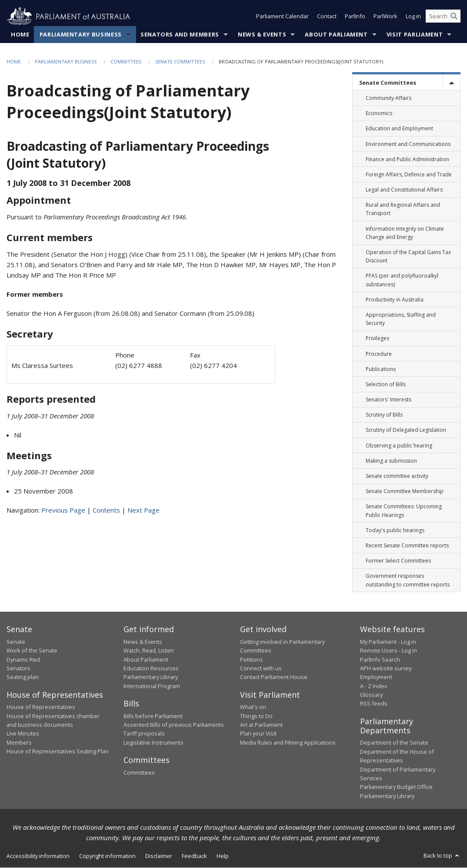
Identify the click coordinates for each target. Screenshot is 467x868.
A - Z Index (374, 686)
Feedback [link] (194, 856)
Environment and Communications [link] (408, 144)
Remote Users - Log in (389, 651)
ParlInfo (355, 17)
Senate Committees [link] (388, 83)
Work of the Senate (32, 651)
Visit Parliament (415, 34)
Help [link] (223, 856)
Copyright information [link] (107, 856)
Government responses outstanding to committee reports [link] (408, 580)
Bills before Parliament (153, 716)
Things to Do (256, 716)
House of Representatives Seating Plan (58, 752)
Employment (376, 677)
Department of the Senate (394, 743)
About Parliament (336, 34)
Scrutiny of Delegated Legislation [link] (406, 430)
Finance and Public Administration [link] (407, 159)
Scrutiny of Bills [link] (384, 415)
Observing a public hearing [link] (399, 446)
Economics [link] (379, 114)
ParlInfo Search (380, 659)
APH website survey (386, 668)
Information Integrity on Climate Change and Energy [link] (405, 233)
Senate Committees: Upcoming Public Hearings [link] (404, 511)
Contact (327, 17)
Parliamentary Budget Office (396, 787)
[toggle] (451, 83)
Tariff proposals (144, 734)
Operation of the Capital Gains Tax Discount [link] (408, 256)
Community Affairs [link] (389, 98)
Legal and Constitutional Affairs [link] (404, 190)
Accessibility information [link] (38, 856)
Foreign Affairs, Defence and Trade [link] (409, 174)
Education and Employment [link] (399, 129)
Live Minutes (23, 734)
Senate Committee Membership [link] (405, 492)
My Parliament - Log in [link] (388, 642)
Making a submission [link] (391, 461)
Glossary (371, 695)
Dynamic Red (23, 659)
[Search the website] (443, 17)
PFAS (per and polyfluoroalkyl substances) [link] (402, 280)
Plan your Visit (258, 734)
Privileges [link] (377, 339)
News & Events (262, 34)
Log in (413, 17)
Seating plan (23, 677)
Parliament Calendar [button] (282, 17)
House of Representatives (41, 707)
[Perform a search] (454, 17)
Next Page (143, 510)
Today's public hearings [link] (395, 530)
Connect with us (261, 668)
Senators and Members (180, 34)
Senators (18, 668)
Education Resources (151, 668)
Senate (16, 642)
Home (20, 34)
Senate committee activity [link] (397, 476)
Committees (126, 61)
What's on (253, 707)
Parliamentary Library (151, 677)
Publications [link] (381, 369)
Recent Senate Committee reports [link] (407, 545)
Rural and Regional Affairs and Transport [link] (403, 209)
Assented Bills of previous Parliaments (174, 725)
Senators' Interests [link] (389, 400)
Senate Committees (180, 61)
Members (19, 742)
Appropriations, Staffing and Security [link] (401, 319)
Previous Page (63, 510)
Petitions (252, 659)
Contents (106, 510)
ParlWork (385, 17)
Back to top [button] (442, 856)
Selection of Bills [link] (386, 384)
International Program (152, 686)
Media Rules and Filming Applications (288, 742)
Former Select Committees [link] (398, 561)
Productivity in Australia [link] (395, 300)
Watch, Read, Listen (149, 651)
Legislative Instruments (153, 742)
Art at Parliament (261, 725)
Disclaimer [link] (159, 856)
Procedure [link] (379, 354)
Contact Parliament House (274, 677)
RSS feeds (374, 704)
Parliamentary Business (81, 34)
